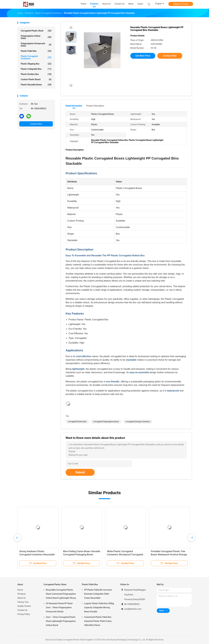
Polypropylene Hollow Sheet (36, 37)
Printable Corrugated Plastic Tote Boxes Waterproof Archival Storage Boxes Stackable (169, 555)
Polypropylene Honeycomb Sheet (36, 45)
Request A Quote (181, 4)
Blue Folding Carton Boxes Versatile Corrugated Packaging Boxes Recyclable (82, 555)
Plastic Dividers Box (36, 74)
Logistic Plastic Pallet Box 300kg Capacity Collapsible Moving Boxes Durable (99, 607)
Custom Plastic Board (36, 79)
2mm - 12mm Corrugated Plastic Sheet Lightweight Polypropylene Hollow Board (61, 621)
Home (20, 590)
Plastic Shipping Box (36, 64)
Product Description (95, 106)
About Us (22, 598)
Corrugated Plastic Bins (77, 422)
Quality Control (24, 606)
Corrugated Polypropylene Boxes (106, 422)
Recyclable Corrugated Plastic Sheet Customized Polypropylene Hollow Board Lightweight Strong (61, 594)
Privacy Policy (24, 614)
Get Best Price (143, 56)
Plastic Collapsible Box (36, 69)
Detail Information (74, 106)
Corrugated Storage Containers (138, 422)
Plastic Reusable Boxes (36, 85)
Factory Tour (23, 602)
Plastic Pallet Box (36, 51)
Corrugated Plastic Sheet (36, 31)
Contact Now (36, 124)
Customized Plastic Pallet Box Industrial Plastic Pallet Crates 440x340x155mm (98, 621)
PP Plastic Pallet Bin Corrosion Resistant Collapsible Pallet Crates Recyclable (98, 594)
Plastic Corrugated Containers (36, 57)
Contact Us (22, 610)
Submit (80, 472)
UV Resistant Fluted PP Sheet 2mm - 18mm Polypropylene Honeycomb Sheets (59, 607)
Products (21, 594)
